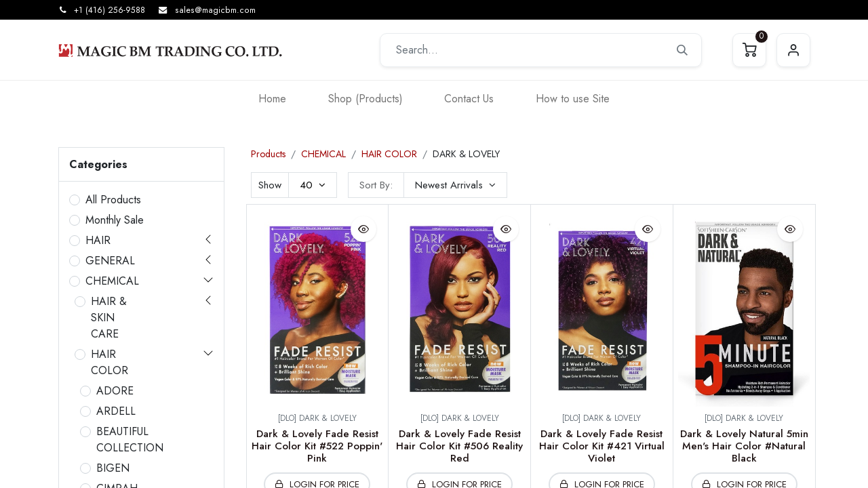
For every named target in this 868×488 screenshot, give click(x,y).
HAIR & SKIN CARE (109, 318)
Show (270, 185)
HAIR (98, 240)
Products (268, 154)
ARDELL (116, 411)
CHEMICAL (112, 281)
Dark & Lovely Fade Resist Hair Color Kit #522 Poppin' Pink (317, 446)
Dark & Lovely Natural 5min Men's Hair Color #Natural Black (744, 446)
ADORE (115, 391)
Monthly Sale (115, 220)
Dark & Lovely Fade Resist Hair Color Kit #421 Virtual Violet (602, 446)
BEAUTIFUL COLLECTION (130, 440)
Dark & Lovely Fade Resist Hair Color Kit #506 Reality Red (459, 446)
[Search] (682, 50)
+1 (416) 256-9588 (110, 10)
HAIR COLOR (110, 362)
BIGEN (113, 468)
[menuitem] (272, 99)
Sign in (793, 50)
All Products (113, 200)
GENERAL (110, 261)
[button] (455, 185)
